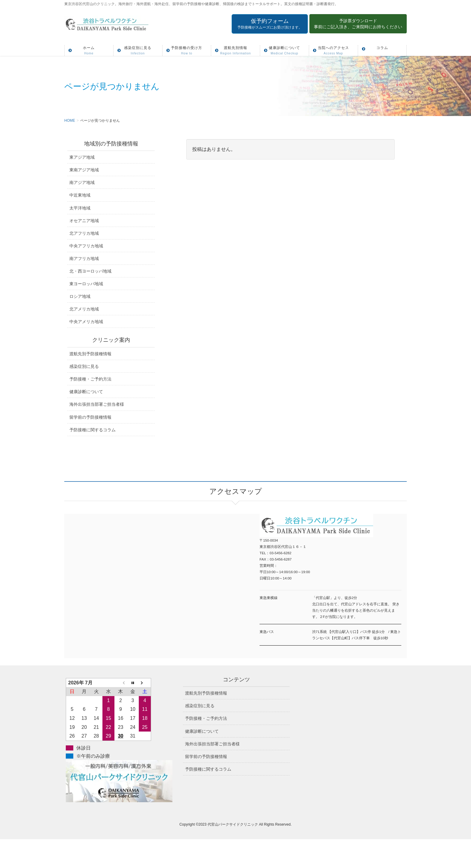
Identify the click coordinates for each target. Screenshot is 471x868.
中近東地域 (80, 195)
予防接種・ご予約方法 (90, 379)
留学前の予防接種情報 (90, 417)
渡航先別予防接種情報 (90, 354)
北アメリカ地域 (84, 309)
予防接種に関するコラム (93, 430)
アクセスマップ (150, 578)
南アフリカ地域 (84, 258)
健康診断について (86, 392)
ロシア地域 (80, 296)
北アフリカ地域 (84, 233)
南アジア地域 (82, 182)
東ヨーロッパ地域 (86, 284)
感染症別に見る (84, 366)
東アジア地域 (82, 157)
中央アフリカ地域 (86, 246)
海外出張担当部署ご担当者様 (97, 404)
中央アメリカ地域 (86, 322)
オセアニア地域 (84, 221)
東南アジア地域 (84, 170)
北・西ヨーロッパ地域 (90, 271)
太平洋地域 (80, 208)
